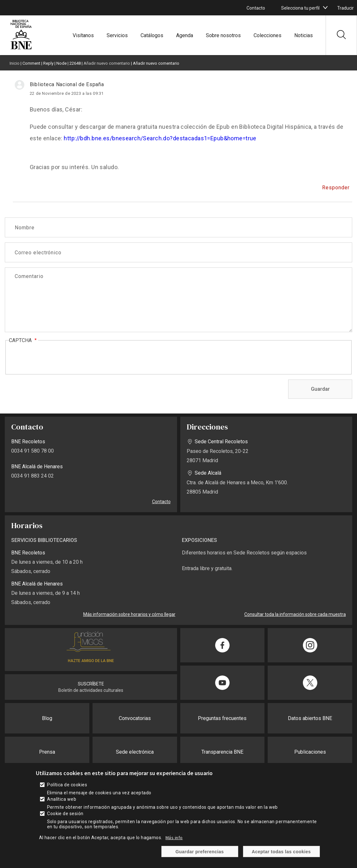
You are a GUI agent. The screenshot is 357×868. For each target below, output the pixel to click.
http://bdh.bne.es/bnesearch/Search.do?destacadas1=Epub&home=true (160, 138)
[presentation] (58, 358)
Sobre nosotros (223, 35)
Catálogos (152, 35)
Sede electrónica (135, 752)
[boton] (325, 8)
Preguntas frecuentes (222, 718)
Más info (174, 838)
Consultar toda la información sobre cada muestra (295, 614)
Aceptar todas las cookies (281, 852)
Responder (336, 188)
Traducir (345, 8)
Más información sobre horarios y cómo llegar (129, 614)
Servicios (117, 35)
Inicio (15, 63)
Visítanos (83, 35)
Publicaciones (310, 752)
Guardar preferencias (200, 852)
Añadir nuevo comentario (107, 63)
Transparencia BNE (222, 752)
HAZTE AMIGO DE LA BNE (91, 661)
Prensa (47, 752)
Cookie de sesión (65, 814)
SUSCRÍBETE (91, 684)
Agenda (185, 35)
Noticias (304, 35)
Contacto (256, 8)
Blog (47, 718)
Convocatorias (135, 718)
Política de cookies (67, 785)
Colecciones (268, 35)
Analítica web (62, 799)
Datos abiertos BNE (310, 718)
